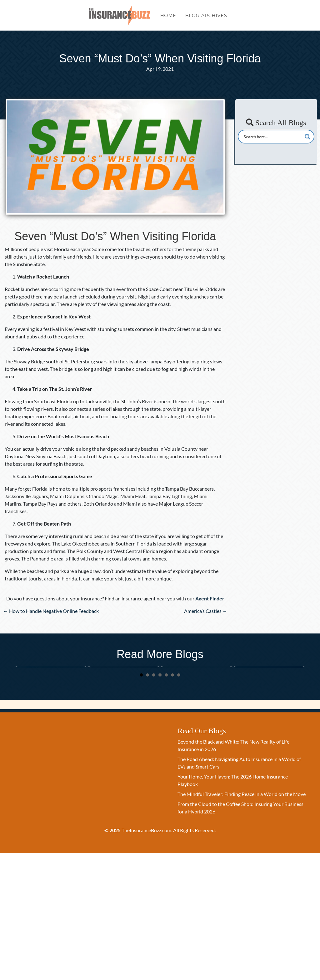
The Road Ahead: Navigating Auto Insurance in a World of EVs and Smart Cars (121, 730)
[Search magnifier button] (307, 137)
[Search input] (272, 137)
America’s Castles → (206, 611)
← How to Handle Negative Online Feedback (51, 611)
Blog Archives (206, 18)
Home (168, 18)
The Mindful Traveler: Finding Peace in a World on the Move (268, 722)
